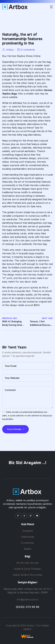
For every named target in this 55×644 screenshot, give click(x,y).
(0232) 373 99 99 (28, 607)
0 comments (28, 50)
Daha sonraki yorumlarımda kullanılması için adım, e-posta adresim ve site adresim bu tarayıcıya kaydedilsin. (27, 416)
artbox (10, 50)
